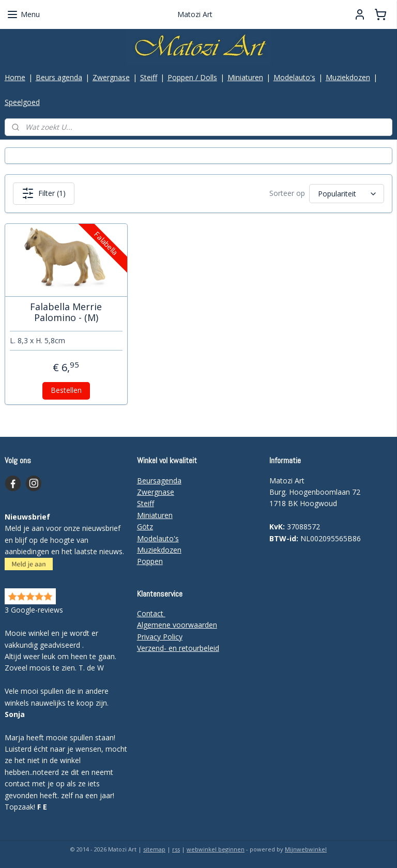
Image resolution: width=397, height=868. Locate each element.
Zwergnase (111, 77)
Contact (151, 613)
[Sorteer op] (347, 194)
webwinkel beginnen (216, 849)
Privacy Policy (160, 637)
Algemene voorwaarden (177, 625)
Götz (145, 527)
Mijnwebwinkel (306, 849)
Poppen (150, 561)
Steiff (149, 77)
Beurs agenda (59, 77)
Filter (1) (44, 193)
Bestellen (66, 390)
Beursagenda (159, 481)
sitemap (154, 849)
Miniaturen (245, 77)
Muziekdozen (348, 77)
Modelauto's (294, 77)
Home (15, 77)
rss (176, 849)
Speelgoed (22, 102)
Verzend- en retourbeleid (178, 648)
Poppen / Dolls (192, 77)
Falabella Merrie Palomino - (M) (66, 312)
